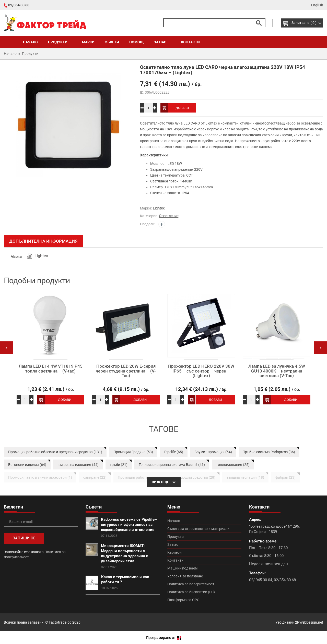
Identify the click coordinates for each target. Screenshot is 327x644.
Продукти (60, 42)
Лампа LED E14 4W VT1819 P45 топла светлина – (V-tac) (51, 369)
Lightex (159, 208)
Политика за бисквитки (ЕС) (191, 592)
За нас (162, 42)
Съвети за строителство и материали (198, 529)
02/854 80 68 (19, 5)
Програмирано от (164, 638)
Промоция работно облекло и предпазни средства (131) (55, 452)
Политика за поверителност (191, 584)
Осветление (169, 216)
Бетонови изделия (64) (27, 465)
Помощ (136, 42)
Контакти (190, 42)
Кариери (174, 552)
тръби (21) (119, 465)
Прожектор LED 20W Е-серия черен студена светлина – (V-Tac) (126, 371)
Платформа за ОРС (183, 600)
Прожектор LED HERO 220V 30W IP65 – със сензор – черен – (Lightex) (201, 371)
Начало (30, 42)
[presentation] (6, 348)
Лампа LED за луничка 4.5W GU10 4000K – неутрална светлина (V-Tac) (277, 371)
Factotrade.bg (60, 622)
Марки (88, 42)
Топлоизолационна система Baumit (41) (172, 465)
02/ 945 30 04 (261, 580)
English (317, 5)
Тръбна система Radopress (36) (269, 452)
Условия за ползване (185, 576)
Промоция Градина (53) (133, 452)
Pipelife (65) (174, 452)
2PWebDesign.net (309, 622)
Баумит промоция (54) (213, 452)
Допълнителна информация (43, 241)
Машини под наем (182, 568)
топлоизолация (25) (233, 465)
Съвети (112, 42)
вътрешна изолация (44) (78, 465)
